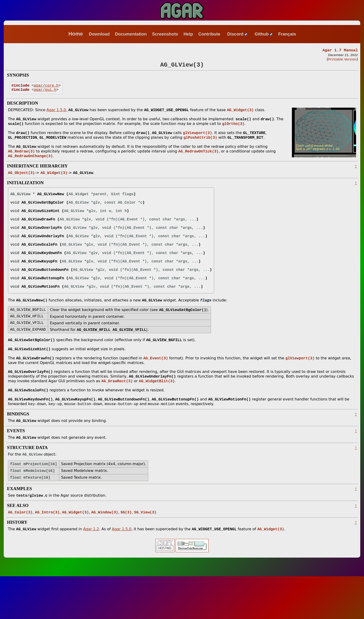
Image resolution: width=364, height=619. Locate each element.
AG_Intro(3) (47, 554)
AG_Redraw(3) (21, 158)
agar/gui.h (45, 93)
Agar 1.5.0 (56, 114)
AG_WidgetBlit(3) (157, 418)
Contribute (209, 34)
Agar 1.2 (91, 572)
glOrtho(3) (233, 129)
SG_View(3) (145, 554)
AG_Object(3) (21, 181)
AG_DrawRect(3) (117, 418)
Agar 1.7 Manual (340, 51)
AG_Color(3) (20, 554)
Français (287, 34)
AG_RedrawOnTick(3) (198, 158)
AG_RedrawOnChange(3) (30, 163)
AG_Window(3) (105, 554)
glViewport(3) (198, 138)
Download (99, 34)
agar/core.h (46, 88)
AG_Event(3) (156, 394)
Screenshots (165, 34)
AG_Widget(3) (240, 114)
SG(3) (126, 554)
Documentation (131, 34)
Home (76, 34)
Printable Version (342, 60)
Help (188, 34)
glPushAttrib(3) (200, 144)
